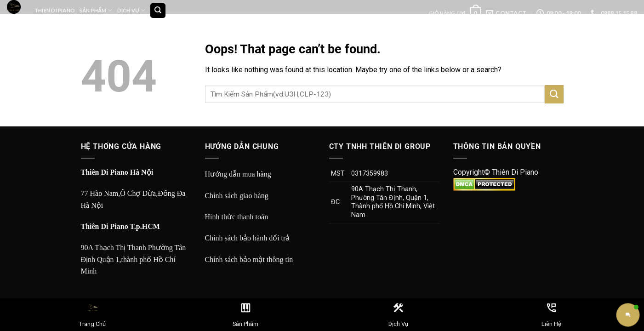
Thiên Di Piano (55, 10)
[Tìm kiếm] (158, 11)
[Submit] (554, 94)
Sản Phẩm (96, 10)
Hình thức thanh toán (237, 217)
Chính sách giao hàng (237, 196)
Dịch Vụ (131, 10)
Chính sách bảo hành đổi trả (248, 238)
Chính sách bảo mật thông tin (249, 260)
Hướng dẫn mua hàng (238, 174)
